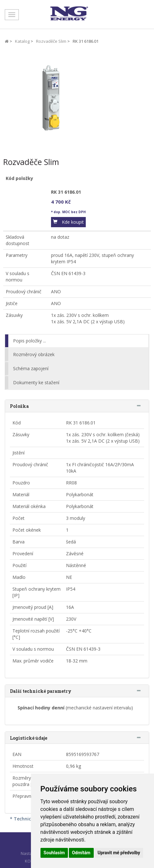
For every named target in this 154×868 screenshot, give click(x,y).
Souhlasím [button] (54, 853)
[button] (68, 222)
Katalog (22, 41)
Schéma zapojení (31, 368)
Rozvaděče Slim (51, 41)
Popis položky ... (29, 341)
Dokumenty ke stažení (36, 382)
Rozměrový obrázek (34, 354)
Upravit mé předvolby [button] (119, 853)
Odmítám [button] (81, 853)
